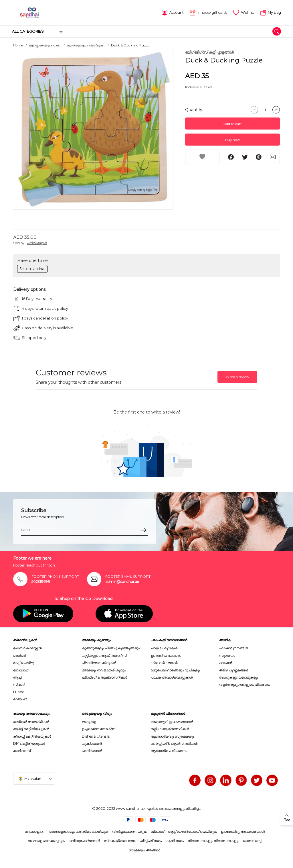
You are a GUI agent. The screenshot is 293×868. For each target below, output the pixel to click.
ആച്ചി (18, 677)
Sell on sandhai (32, 269)
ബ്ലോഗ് (157, 831)
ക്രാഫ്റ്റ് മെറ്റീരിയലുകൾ (32, 736)
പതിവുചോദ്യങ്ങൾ (84, 841)
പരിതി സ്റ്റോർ (37, 243)
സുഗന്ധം (227, 656)
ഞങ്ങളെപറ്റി (35, 831)
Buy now (232, 140)
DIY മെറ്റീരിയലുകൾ (29, 743)
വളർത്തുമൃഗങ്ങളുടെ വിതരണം (245, 684)
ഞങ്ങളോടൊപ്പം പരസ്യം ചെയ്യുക (79, 831)
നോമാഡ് (21, 670)
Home (18, 45)
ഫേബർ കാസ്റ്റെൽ (27, 648)
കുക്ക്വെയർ (92, 743)
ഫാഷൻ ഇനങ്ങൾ (233, 648)
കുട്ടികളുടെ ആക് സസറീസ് (104, 656)
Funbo (19, 692)
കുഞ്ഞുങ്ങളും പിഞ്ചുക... (86, 45)
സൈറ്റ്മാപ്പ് (252, 841)
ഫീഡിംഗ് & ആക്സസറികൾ (104, 677)
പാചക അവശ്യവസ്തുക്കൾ (172, 677)
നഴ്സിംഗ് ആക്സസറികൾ (170, 729)
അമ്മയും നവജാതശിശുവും (104, 670)
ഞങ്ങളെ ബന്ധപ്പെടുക (46, 841)
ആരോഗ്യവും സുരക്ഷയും (172, 736)
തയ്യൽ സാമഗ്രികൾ (31, 722)
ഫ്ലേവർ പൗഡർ (164, 663)
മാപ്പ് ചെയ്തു (24, 663)
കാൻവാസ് (22, 751)
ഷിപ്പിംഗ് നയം (151, 841)
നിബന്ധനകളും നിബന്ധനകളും (213, 841)
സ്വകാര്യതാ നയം (120, 841)
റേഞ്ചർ (20, 699)
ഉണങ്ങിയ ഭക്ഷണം (166, 656)
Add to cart (233, 124)
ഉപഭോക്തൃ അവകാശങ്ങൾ (243, 831)
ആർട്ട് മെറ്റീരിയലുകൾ (31, 729)
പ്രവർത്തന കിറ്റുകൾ (99, 663)
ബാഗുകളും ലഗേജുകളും (239, 677)
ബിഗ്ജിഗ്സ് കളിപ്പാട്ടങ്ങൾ (209, 52)
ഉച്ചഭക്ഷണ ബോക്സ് (98, 729)
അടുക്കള (89, 722)
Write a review (237, 377)
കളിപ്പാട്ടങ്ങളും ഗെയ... (45, 45)
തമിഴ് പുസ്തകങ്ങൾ (234, 670)
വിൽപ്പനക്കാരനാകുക (129, 831)
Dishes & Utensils (96, 736)
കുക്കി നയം (175, 841)
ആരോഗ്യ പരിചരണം (169, 751)
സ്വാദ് (19, 684)
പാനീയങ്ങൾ (92, 751)
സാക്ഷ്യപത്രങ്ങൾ (144, 850)
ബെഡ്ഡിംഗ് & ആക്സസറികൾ (174, 743)
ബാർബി (20, 656)
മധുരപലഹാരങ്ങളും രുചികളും (175, 670)
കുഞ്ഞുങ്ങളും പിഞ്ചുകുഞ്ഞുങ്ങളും (111, 648)
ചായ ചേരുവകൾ (164, 648)
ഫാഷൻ (226, 663)
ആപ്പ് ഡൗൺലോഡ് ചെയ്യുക (192, 831)
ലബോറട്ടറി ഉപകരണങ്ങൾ (172, 722)
